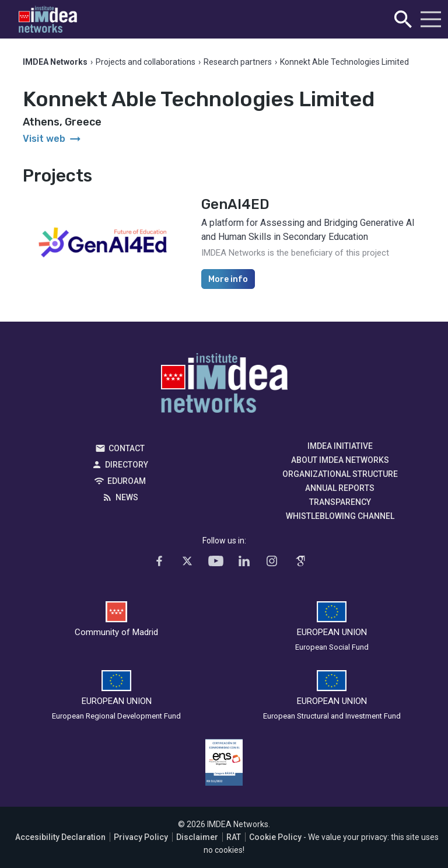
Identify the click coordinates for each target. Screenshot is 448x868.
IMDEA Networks (224, 386)
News (127, 497)
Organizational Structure (340, 474)
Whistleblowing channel (340, 516)
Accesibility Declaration (60, 837)
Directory (127, 465)
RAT (234, 837)
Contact (127, 448)
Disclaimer (197, 837)
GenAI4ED (235, 204)
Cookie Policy (275, 837)
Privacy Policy (141, 837)
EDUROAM (127, 481)
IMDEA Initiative (340, 446)
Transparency (340, 502)
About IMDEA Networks (340, 460)
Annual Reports (340, 488)
